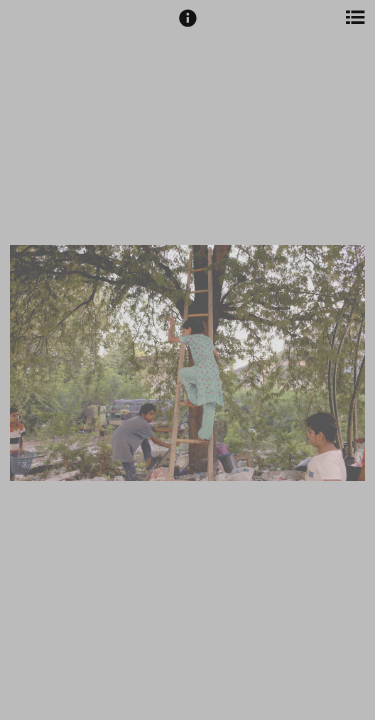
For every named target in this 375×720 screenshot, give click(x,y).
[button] (188, 27)
